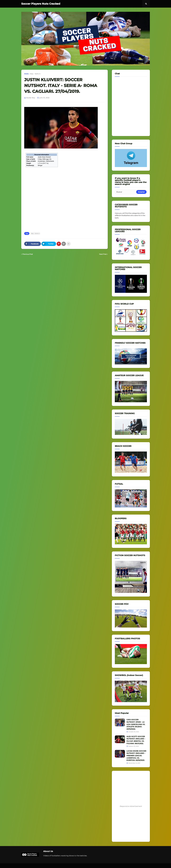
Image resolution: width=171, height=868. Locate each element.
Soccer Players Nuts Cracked (41, 4)
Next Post (103, 254)
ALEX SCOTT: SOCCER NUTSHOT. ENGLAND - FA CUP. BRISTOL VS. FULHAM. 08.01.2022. (136, 740)
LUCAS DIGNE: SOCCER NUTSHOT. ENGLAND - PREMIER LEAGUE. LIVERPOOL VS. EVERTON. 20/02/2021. (136, 756)
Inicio (26, 74)
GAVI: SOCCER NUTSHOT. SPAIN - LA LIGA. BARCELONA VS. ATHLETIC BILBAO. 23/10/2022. (136, 724)
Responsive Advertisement (131, 806)
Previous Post (28, 254)
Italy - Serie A (35, 74)
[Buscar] (126, 192)
